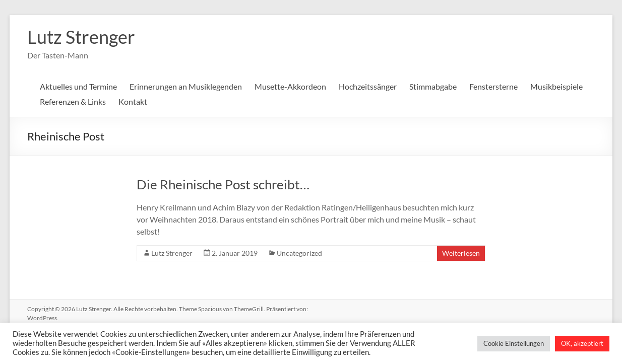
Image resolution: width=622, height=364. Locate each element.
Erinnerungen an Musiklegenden (186, 86)
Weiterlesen (461, 253)
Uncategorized (299, 253)
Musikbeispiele (556, 86)
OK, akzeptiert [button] (582, 343)
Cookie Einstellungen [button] (514, 343)
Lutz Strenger (81, 37)
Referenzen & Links (73, 101)
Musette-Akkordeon (290, 86)
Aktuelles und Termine (78, 86)
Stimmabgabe (433, 86)
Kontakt (133, 101)
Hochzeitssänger (368, 86)
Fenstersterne (493, 86)
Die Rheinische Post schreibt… (223, 184)
